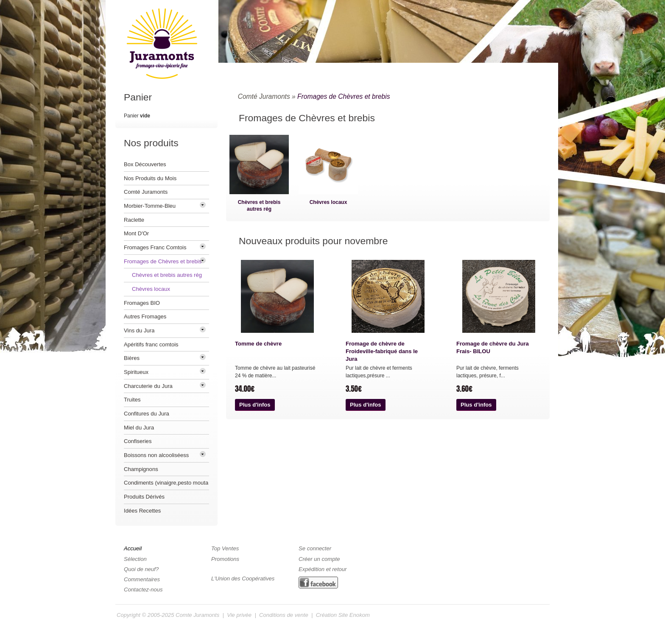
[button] (255, 405)
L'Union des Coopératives (243, 578)
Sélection (135, 559)
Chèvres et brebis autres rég (259, 206)
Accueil (133, 548)
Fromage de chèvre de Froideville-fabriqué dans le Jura (382, 351)
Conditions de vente (284, 615)
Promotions (225, 559)
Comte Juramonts (197, 615)
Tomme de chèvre (258, 344)
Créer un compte (319, 559)
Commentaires (142, 579)
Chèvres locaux (328, 202)
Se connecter (315, 548)
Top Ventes (225, 548)
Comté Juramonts (264, 96)
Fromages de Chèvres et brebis (344, 96)
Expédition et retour (323, 569)
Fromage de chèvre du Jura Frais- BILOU (493, 347)
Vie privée (239, 615)
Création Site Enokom (343, 615)
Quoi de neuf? (141, 569)
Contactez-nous (143, 590)
